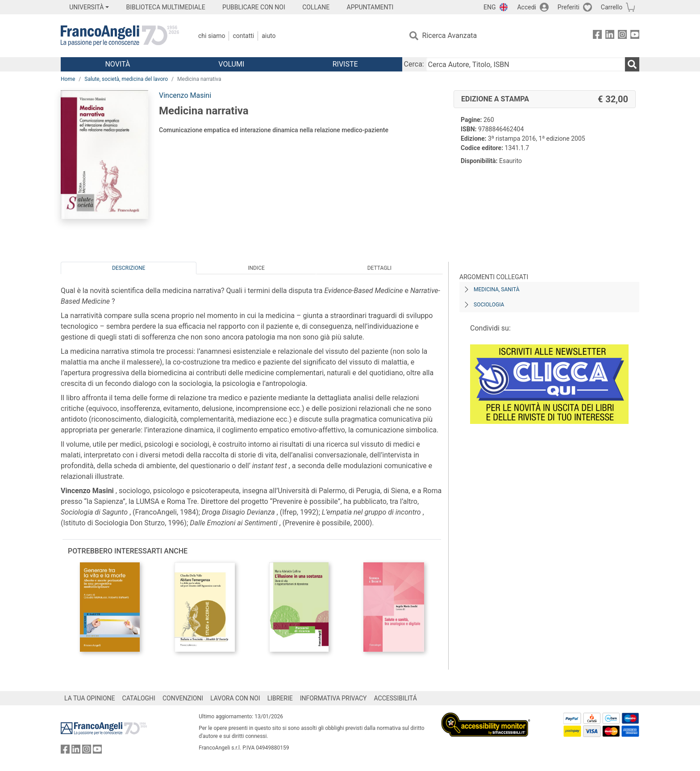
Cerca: (414, 64)
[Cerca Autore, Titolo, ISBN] (525, 64)
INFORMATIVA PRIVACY (333, 698)
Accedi (527, 7)
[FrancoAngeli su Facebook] (597, 36)
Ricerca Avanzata (450, 36)
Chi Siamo (212, 36)
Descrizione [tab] (129, 268)
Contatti (243, 36)
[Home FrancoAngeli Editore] (120, 36)
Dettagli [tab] (379, 268)
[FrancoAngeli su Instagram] (622, 36)
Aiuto (269, 36)
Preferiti (569, 7)
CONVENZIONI (183, 698)
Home (68, 79)
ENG (490, 7)
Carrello (612, 7)
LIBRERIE (280, 698)
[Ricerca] (632, 64)
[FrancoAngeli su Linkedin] (610, 36)
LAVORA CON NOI (235, 698)
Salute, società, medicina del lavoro (126, 79)
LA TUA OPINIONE (90, 698)
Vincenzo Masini (185, 95)
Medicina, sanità (496, 289)
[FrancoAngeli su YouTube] (635, 36)
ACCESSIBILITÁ (396, 698)
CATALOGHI (139, 698)
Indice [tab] (256, 268)
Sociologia (489, 305)
